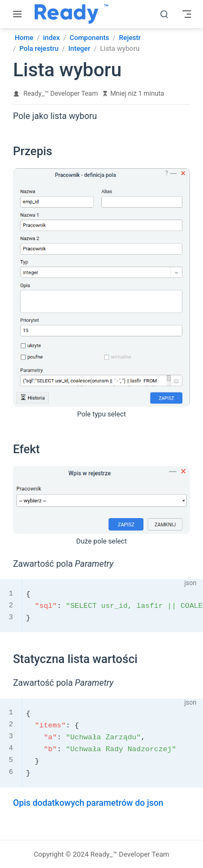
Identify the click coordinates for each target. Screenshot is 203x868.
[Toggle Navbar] (187, 14)
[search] (165, 14)
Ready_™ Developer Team (60, 94)
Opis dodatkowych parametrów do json (88, 803)
